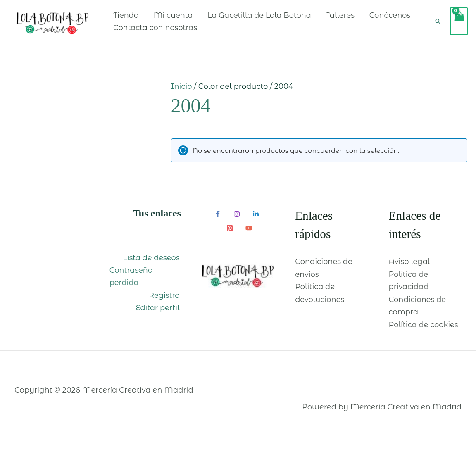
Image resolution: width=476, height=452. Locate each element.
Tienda (138, 18)
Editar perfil (159, 314)
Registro (165, 302)
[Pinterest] (230, 234)
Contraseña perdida (130, 283)
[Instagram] (237, 220)
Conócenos (146, 31)
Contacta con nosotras (224, 31)
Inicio (182, 93)
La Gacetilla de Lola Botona (273, 18)
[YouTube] (249, 234)
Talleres (355, 18)
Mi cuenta (186, 18)
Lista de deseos (152, 264)
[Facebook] (218, 220)
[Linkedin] (256, 220)
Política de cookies (424, 331)
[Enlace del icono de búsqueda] (438, 24)
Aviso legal (409, 268)
